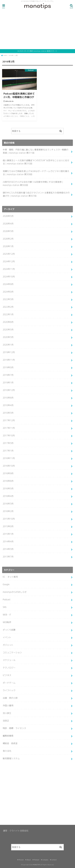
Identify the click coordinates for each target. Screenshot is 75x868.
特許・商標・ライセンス (14, 728)
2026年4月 (8, 224)
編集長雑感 (8, 736)
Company (45, 860)
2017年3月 (8, 443)
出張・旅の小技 (10, 698)
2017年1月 (8, 451)
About (29, 860)
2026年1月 (8, 246)
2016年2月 (8, 511)
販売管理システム (11, 758)
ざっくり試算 (9, 630)
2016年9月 (8, 473)
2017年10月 (9, 436)
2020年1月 (8, 345)
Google (6, 584)
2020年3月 (8, 337)
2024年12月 (9, 261)
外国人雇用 (8, 705)
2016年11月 (9, 458)
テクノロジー (9, 668)
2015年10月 (9, 519)
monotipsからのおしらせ (15, 592)
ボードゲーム (9, 683)
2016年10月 (9, 466)
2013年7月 (8, 557)
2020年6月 (8, 322)
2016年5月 (8, 489)
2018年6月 (8, 398)
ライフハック (9, 690)
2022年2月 (8, 307)
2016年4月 (8, 496)
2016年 (11, 55)
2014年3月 (8, 549)
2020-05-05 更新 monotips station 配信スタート (38, 51)
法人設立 (7, 713)
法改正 (6, 721)
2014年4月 (8, 541)
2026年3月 (8, 231)
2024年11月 (9, 269)
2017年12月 (9, 420)
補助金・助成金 (10, 743)
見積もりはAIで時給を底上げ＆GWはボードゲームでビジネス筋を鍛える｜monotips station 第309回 (36, 173)
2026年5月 (8, 216)
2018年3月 (8, 413)
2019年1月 (8, 383)
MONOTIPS (37, 865)
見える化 (7, 751)
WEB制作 (7, 622)
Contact (54, 860)
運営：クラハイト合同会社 (16, 831)
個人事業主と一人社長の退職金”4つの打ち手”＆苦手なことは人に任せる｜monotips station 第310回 (36, 162)
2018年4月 (8, 405)
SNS (5, 607)
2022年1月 (8, 314)
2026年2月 (8, 239)
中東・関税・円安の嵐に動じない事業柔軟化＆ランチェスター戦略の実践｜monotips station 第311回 (36, 151)
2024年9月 (8, 284)
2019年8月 (8, 367)
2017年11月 (9, 428)
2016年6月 (8, 481)
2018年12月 (9, 390)
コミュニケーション (12, 652)
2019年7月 (8, 375)
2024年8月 (8, 292)
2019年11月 (9, 360)
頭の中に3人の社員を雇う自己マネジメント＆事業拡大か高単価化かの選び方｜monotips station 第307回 (36, 194)
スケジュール (9, 660)
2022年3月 (8, 299)
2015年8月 (8, 526)
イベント (7, 637)
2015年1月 (8, 534)
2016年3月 (8, 504)
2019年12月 (9, 352)
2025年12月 (9, 254)
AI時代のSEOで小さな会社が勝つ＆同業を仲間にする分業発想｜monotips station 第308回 (33, 184)
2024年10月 (9, 277)
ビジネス (7, 675)
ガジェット (8, 645)
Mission (21, 860)
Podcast (7, 600)
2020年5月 (8, 330)
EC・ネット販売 (10, 577)
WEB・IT (7, 615)
